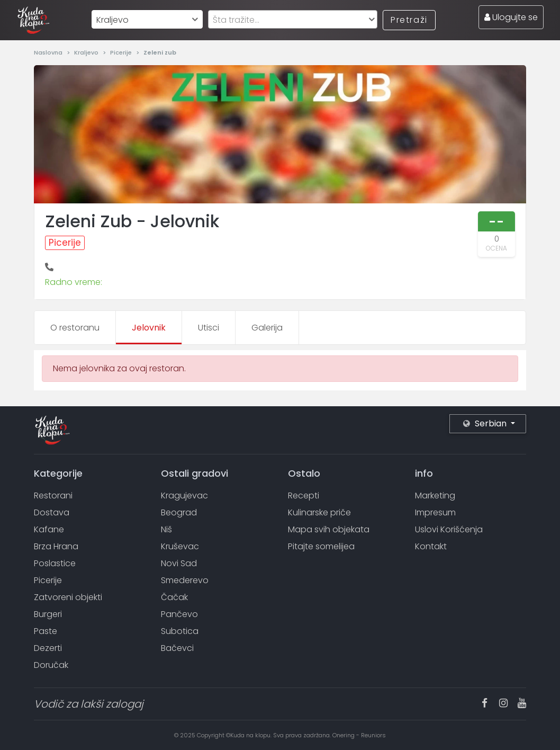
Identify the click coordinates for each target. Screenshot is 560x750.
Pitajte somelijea (321, 546)
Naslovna (49, 52)
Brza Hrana (56, 546)
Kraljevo (87, 52)
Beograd (179, 512)
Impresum (435, 512)
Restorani (53, 495)
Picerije (122, 52)
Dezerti (48, 648)
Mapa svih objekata (329, 529)
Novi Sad (179, 563)
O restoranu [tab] (75, 328)
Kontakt (431, 546)
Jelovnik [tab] (149, 328)
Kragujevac (184, 495)
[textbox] (293, 20)
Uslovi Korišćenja (449, 529)
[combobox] (147, 19)
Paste (46, 631)
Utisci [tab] (209, 328)
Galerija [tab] (267, 328)
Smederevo (185, 580)
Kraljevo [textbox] (112, 20)
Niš (166, 529)
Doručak (51, 665)
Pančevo (179, 614)
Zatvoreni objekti (68, 597)
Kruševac (180, 546)
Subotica (180, 631)
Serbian (486, 423)
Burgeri (48, 614)
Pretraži (409, 20)
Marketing (435, 495)
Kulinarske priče (319, 512)
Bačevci (177, 648)
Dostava (52, 512)
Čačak (174, 597)
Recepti (304, 495)
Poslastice (55, 563)
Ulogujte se (511, 17)
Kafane (49, 529)
